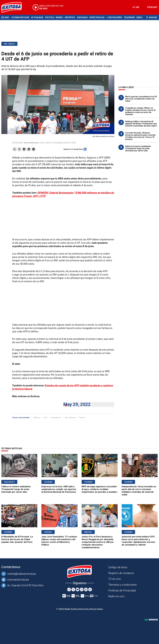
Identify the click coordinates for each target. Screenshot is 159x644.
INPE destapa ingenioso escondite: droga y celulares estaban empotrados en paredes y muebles (99, 489)
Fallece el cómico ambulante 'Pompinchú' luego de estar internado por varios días (138, 148)
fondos (82, 418)
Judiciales (82, 17)
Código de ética (118, 567)
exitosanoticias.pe (18, 580)
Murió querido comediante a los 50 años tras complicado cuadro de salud (141, 99)
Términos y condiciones (122, 585)
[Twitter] (73, 589)
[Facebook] (69, 589)
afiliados (37, 418)
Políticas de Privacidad (122, 591)
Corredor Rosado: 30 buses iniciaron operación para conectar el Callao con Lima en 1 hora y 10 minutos (140, 136)
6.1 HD (136, 7)
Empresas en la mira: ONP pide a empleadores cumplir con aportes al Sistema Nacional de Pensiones (59, 489)
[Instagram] (82, 589)
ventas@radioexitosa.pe (22, 574)
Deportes (70, 17)
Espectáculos (97, 17)
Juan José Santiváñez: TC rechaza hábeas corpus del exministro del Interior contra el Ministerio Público (59, 541)
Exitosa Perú (115, 17)
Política (49, 17)
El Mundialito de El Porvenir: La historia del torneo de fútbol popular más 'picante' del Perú (17, 539)
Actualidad (37, 17)
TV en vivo (115, 579)
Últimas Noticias (20, 17)
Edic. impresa (46, 143)
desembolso (56, 418)
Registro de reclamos (121, 573)
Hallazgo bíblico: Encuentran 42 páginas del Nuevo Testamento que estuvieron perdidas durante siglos (141, 124)
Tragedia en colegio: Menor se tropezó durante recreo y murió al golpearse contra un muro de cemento (140, 111)
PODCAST (152, 7)
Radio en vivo (116, 596)
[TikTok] (90, 589)
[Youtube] (77, 589)
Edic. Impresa (9, 44)
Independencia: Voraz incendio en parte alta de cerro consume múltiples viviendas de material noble (139, 491)
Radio (139, 17)
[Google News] (86, 589)
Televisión (129, 17)
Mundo (59, 17)
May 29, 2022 (77, 404)
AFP (46, 418)
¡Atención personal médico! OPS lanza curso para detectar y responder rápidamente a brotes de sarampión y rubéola (138, 541)
